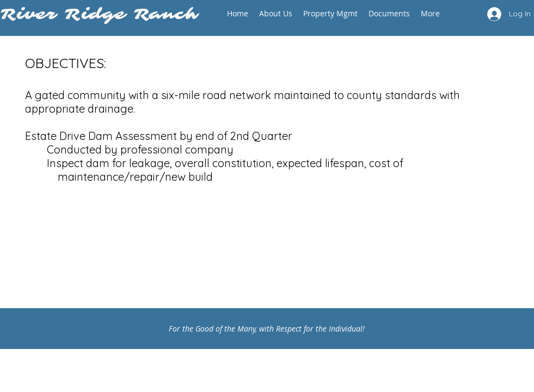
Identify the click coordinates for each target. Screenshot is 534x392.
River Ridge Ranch (103, 14)
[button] (276, 13)
